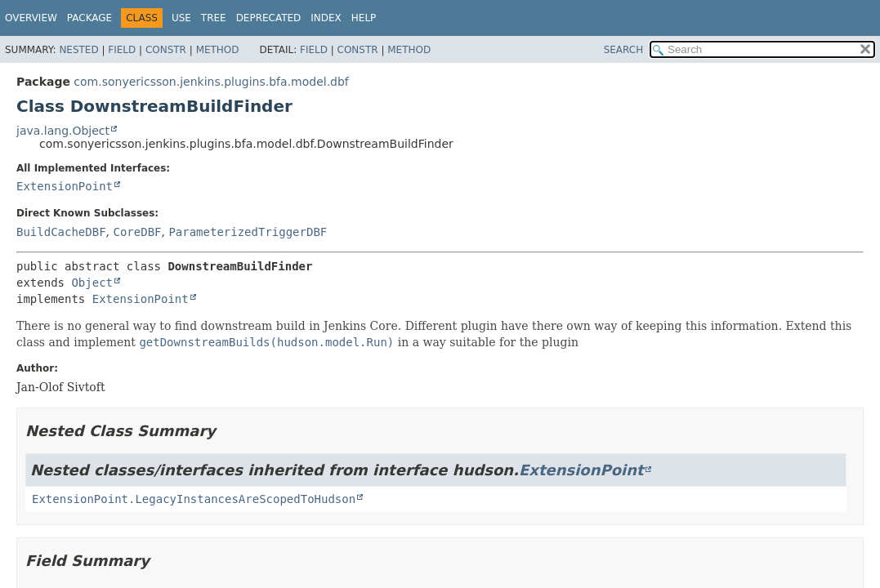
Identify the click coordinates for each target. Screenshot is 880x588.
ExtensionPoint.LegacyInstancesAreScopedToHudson (194, 499)
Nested (78, 50)
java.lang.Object (63, 131)
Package (89, 18)
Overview (31, 18)
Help (364, 18)
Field (122, 50)
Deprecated (269, 18)
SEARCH (624, 50)
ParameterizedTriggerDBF (248, 232)
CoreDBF (137, 232)
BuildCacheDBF (61, 232)
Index (326, 18)
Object (92, 283)
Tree (214, 18)
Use (181, 18)
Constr (166, 50)
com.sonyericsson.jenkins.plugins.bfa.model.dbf (211, 82)
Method (218, 50)
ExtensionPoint (65, 186)
